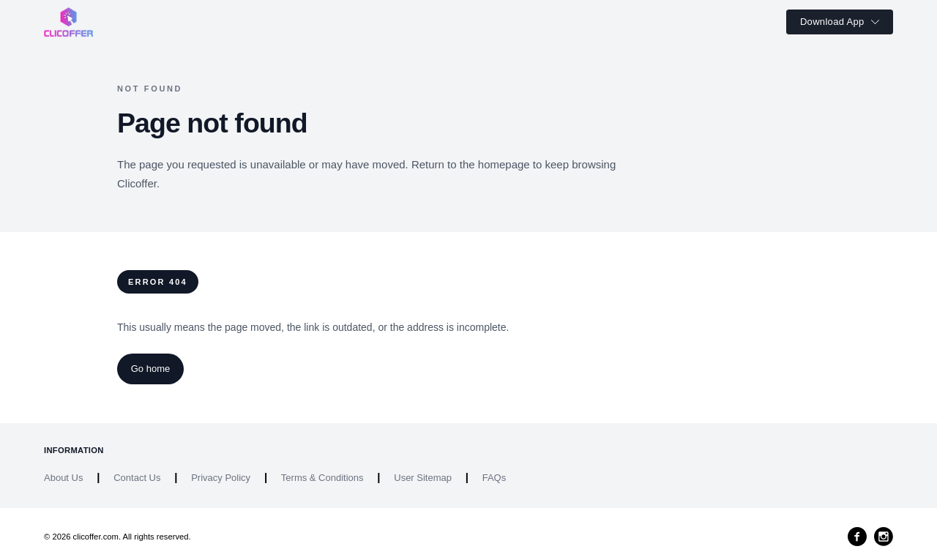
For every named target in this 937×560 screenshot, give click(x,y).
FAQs (494, 478)
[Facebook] (857, 537)
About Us (63, 478)
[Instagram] (884, 537)
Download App (840, 22)
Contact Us (137, 478)
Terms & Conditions (322, 478)
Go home (150, 369)
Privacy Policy (221, 478)
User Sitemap (423, 478)
